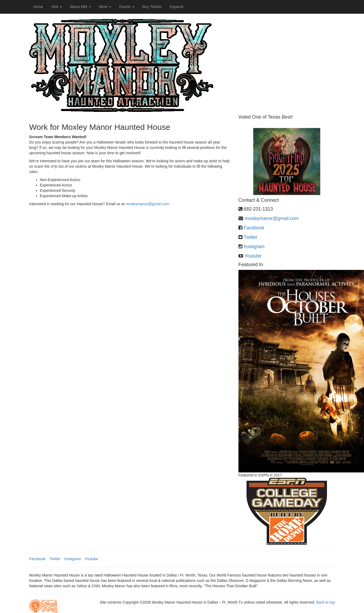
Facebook (254, 228)
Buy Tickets (152, 7)
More (105, 7)
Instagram (254, 247)
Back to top (325, 602)
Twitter (251, 237)
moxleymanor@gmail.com (147, 204)
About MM (80, 7)
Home (38, 7)
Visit (57, 7)
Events (127, 7)
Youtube (253, 256)
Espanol (177, 7)
